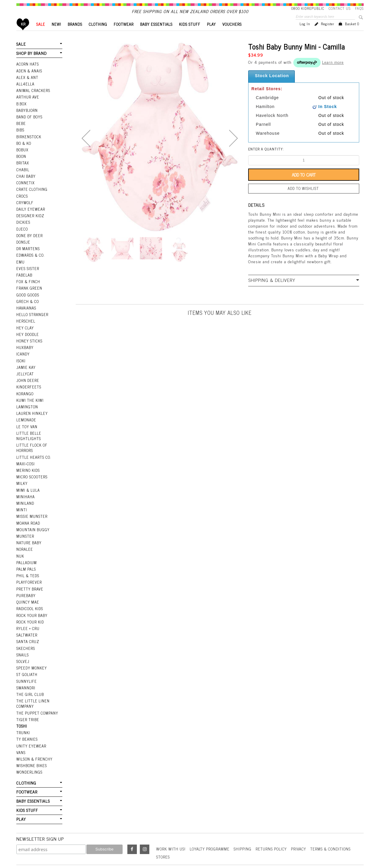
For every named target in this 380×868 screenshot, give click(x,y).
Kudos (271, 843)
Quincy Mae (27, 585)
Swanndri (26, 667)
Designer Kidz (30, 218)
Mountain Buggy (33, 516)
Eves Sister (27, 268)
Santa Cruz (28, 623)
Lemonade (26, 412)
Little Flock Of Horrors (31, 438)
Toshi (22, 703)
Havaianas (26, 305)
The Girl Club (30, 673)
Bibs (20, 136)
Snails (23, 636)
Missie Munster (31, 504)
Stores (163, 830)
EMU (20, 261)
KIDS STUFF (190, 34)
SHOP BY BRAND (31, 63)
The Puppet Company (37, 691)
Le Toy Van (27, 418)
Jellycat (25, 368)
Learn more (333, 72)
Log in (305, 34)
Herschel (25, 318)
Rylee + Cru (27, 610)
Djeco (22, 230)
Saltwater (27, 617)
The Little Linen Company (33, 682)
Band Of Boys (29, 123)
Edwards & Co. (30, 255)
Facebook (132, 823)
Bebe (21, 130)
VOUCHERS (232, 34)
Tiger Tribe (27, 697)
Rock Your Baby (32, 598)
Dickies (23, 224)
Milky (22, 472)
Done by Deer (29, 237)
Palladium (26, 548)
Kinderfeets (28, 381)
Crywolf (24, 205)
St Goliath (27, 654)
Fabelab (24, 274)
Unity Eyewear (31, 722)
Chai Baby (26, 180)
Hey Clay (25, 324)
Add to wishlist (304, 198)
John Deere (27, 375)
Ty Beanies (27, 716)
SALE (41, 34)
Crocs (22, 199)
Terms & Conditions (338, 822)
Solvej (22, 642)
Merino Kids (28, 460)
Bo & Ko (24, 149)
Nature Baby (29, 529)
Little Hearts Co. (33, 448)
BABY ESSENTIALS (156, 34)
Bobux (22, 155)
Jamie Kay (26, 362)
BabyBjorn (27, 117)
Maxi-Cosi (25, 454)
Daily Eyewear (30, 211)
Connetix (25, 186)
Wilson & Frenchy (34, 735)
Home (23, 34)
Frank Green (29, 287)
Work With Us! (172, 822)
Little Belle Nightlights (28, 427)
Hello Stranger (32, 312)
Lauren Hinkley (32, 406)
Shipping (247, 822)
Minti (22, 498)
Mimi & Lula (28, 479)
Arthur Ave (27, 105)
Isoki (21, 356)
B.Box (21, 111)
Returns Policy (276, 822)
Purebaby (26, 579)
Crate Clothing (31, 193)
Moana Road (28, 510)
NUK (20, 542)
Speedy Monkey (31, 648)
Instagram (145, 823)
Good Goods (27, 293)
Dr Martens (28, 249)
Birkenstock (28, 142)
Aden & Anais (29, 80)
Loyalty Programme (212, 822)
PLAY (211, 34)
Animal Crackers (33, 99)
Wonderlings (29, 747)
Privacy (305, 822)
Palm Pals (26, 554)
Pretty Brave (29, 573)
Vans (21, 729)
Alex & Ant (27, 86)
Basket (352, 34)
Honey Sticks (29, 337)
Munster (25, 523)
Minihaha (25, 485)
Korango (25, 387)
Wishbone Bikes (31, 741)
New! (56, 34)
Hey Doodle (27, 331)
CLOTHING (98, 34)
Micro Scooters (31, 466)
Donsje (23, 243)
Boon (21, 161)
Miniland (25, 491)
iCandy (23, 349)
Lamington (27, 399)
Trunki (23, 710)
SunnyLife (26, 661)
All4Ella (25, 92)
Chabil (23, 174)
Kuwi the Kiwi (30, 393)
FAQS (359, 8)
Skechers (25, 629)
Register (328, 34)
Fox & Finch (28, 280)
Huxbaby (25, 343)
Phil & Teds (28, 560)
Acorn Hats (27, 73)
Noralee (24, 535)
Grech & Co (27, 299)
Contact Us (340, 8)
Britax (23, 167)
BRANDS (75, 34)
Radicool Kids (30, 592)
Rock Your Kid (30, 604)
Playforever (28, 566)
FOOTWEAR (124, 34)
